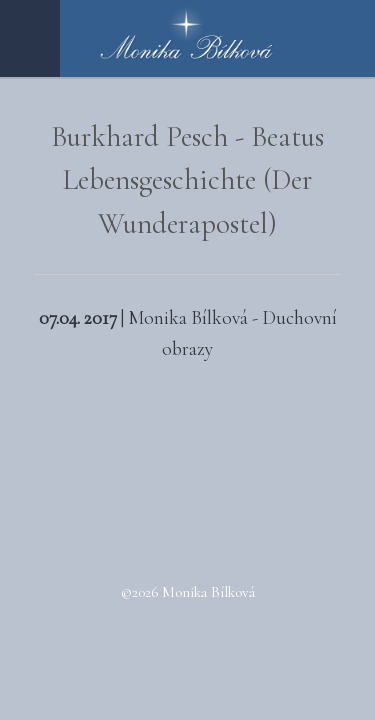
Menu (30, 38)
